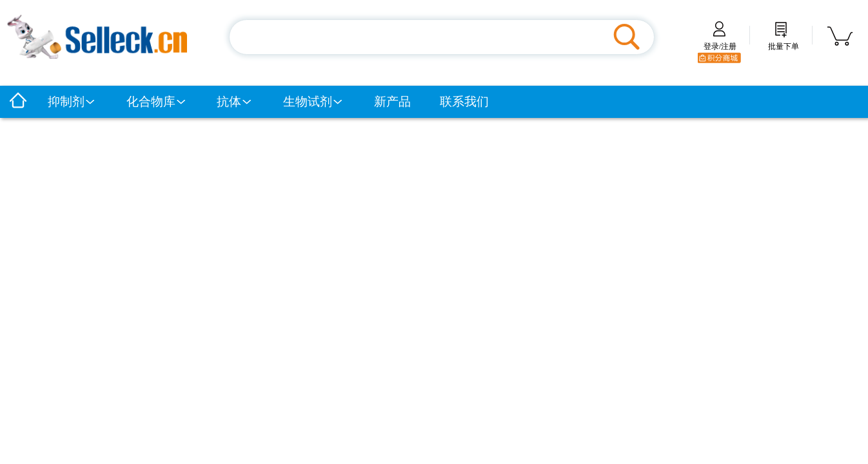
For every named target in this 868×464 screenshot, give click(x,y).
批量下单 (784, 42)
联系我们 (464, 101)
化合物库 (157, 101)
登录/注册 (720, 42)
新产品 (392, 101)
